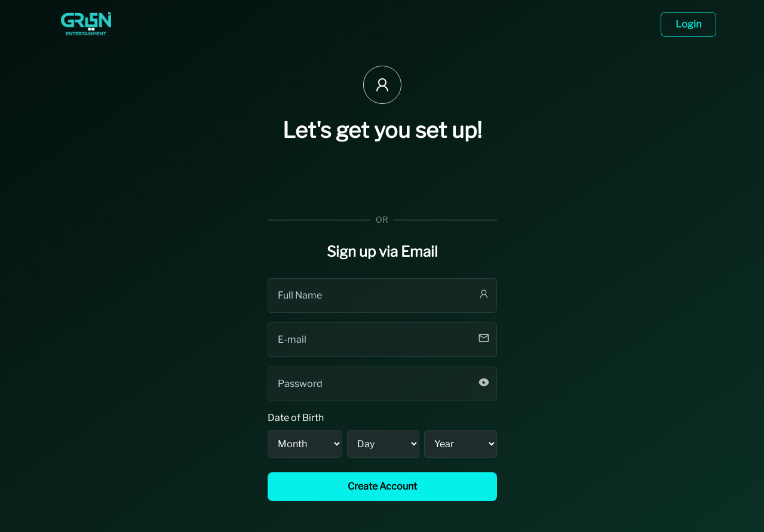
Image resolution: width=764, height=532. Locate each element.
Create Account (382, 486)
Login (688, 24)
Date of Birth (296, 418)
